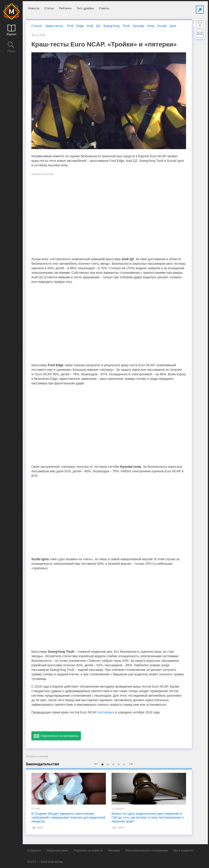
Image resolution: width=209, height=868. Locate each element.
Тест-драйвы (85, 8)
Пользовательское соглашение (146, 850)
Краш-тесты (54, 26)
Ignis (173, 26)
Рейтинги (65, 8)
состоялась (106, 712)
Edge (80, 26)
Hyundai (138, 26)
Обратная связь (57, 850)
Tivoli (126, 26)
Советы (104, 8)
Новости (34, 8)
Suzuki (162, 26)
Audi (90, 26)
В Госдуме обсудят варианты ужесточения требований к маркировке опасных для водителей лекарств (68, 817)
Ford (70, 26)
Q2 (98, 26)
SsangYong (111, 26)
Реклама (114, 850)
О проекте (34, 850)
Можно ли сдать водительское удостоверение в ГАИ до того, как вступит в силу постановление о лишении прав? (148, 817)
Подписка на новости (88, 850)
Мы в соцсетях (183, 850)
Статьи (49, 8)
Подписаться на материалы (56, 736)
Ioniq (151, 26)
